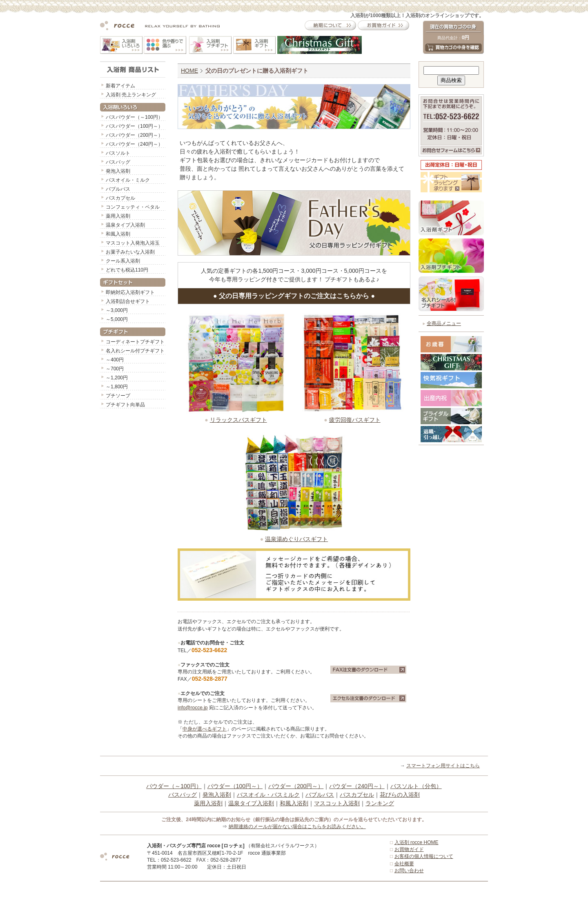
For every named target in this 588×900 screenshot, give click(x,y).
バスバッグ (118, 162)
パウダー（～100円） (174, 786)
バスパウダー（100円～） (134, 126)
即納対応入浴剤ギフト (130, 292)
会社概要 (404, 864)
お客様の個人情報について (424, 856)
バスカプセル (120, 198)
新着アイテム (120, 86)
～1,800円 (117, 387)
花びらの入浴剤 (400, 795)
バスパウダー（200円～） (134, 135)
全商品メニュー (444, 323)
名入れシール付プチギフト (135, 351)
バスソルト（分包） (416, 786)
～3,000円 (117, 310)
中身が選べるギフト (205, 729)
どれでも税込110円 (127, 270)
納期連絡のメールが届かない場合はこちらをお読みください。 (297, 826)
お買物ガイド (409, 849)
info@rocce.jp (193, 708)
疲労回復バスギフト (355, 420)
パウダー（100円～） (235, 786)
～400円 (115, 360)
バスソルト (118, 153)
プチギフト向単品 (125, 405)
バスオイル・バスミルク (268, 795)
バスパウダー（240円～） (134, 144)
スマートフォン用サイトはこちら (443, 766)
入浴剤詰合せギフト (128, 301)
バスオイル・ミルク (128, 180)
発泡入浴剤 (118, 171)
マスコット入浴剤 (337, 803)
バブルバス (118, 189)
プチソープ (118, 396)
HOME (189, 71)
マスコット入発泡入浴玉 (133, 243)
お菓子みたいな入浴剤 (130, 252)
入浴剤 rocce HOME (416, 842)
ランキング (380, 803)
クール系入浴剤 (123, 261)
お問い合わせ (409, 871)
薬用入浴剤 (118, 216)
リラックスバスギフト (238, 420)
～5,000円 (117, 319)
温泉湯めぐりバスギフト (296, 539)
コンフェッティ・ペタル (133, 207)
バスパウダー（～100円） (134, 117)
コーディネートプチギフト (135, 342)
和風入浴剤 (118, 234)
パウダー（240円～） (357, 786)
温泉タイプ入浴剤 (125, 225)
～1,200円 (117, 378)
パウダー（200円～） (296, 786)
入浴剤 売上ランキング (131, 95)
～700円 (115, 369)
